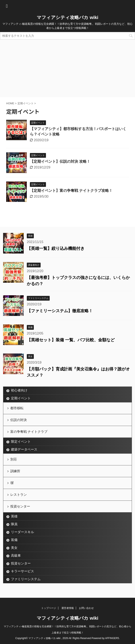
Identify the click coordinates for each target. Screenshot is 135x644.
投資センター (20, 506)
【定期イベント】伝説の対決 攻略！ (60, 161)
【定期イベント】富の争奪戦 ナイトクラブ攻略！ (71, 191)
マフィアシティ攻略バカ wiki (67, 17)
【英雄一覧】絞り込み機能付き (56, 248)
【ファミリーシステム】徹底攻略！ (60, 311)
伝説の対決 (19, 420)
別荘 (14, 459)
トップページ (49, 608)
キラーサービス (22, 571)
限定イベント (21, 442)
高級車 (16, 556)
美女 (14, 548)
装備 (14, 540)
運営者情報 (68, 608)
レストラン (19, 495)
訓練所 (15, 471)
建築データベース (24, 449)
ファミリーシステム (26, 579)
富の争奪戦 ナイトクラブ (29, 432)
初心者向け (19, 390)
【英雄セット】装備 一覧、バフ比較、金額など (71, 340)
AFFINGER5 (112, 638)
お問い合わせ (86, 608)
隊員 (14, 524)
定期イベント (21, 398)
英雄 (14, 516)
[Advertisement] (67, 68)
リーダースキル (22, 532)
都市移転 (17, 408)
